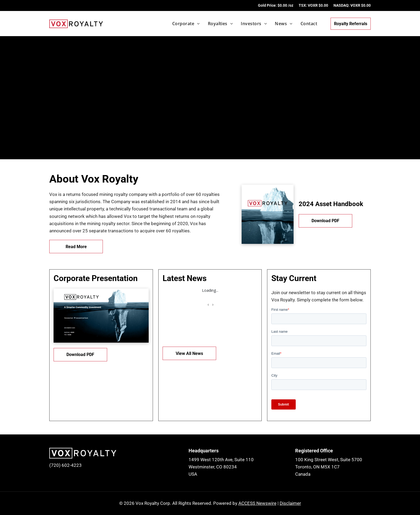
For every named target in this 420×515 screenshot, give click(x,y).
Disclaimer (290, 503)
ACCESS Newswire (257, 503)
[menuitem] (182, 24)
